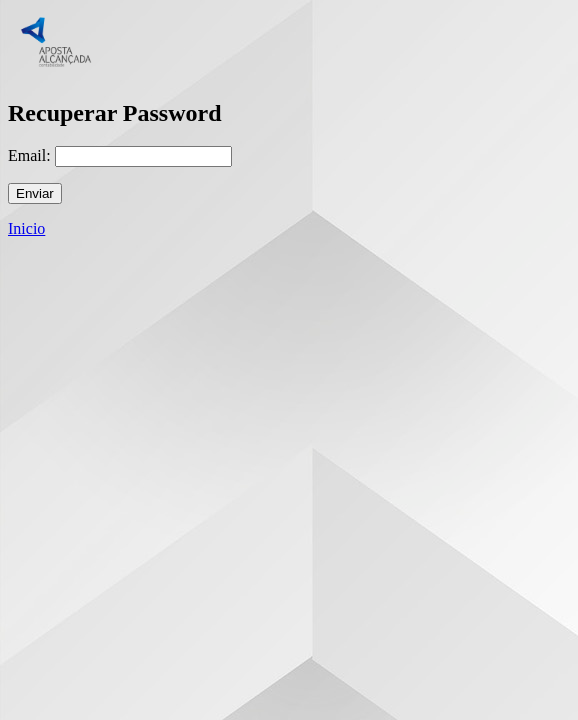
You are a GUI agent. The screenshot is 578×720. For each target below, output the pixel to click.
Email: (29, 155)
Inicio (26, 228)
